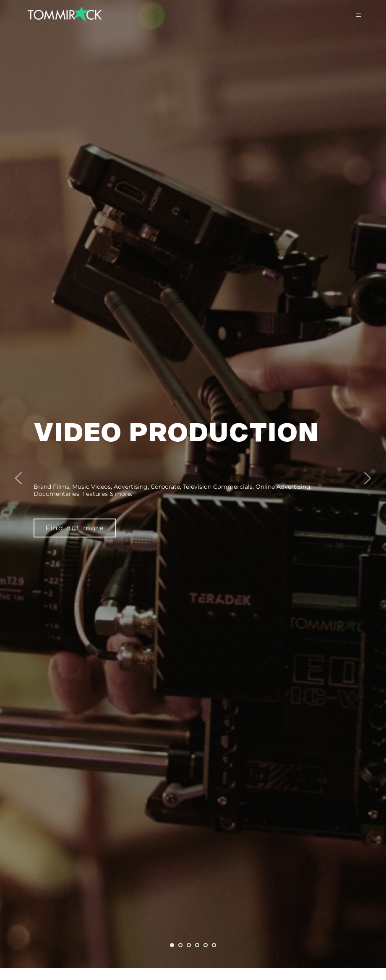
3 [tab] (189, 945)
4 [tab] (197, 945)
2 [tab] (180, 945)
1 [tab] (172, 945)
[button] (354, 15)
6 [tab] (214, 945)
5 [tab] (206, 945)
